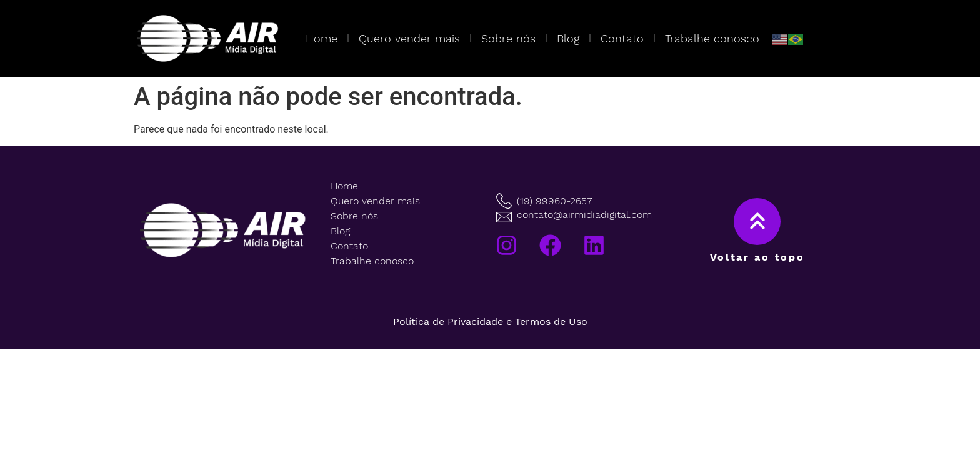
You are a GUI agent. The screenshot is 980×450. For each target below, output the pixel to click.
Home (322, 38)
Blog (568, 38)
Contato (622, 38)
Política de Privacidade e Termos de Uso (490, 322)
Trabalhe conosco (712, 38)
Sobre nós (508, 38)
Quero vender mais (409, 38)
